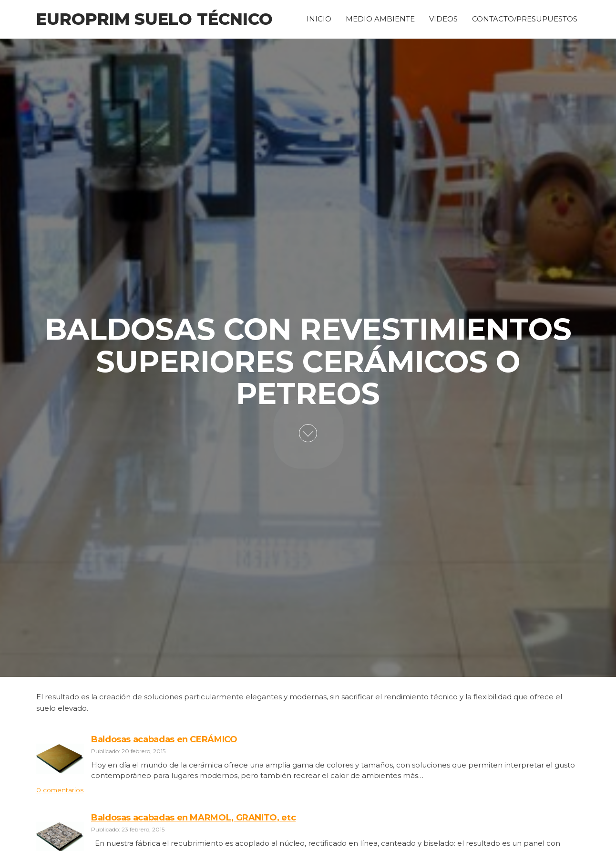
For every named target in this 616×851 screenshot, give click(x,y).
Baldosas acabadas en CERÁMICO (164, 739)
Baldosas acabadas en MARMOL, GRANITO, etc (193, 818)
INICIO (319, 18)
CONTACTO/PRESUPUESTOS (525, 18)
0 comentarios (60, 790)
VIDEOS (443, 18)
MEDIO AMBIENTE (380, 18)
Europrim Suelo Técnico (154, 19)
